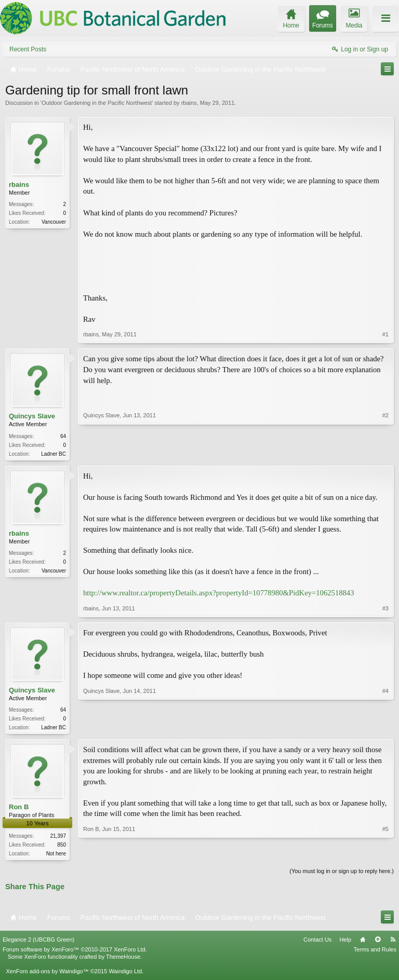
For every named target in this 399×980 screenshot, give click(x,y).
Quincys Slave (32, 416)
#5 (385, 854)
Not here (56, 856)
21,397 (58, 838)
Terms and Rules (375, 952)
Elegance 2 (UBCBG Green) (38, 943)
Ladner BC (54, 454)
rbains (189, 103)
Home (363, 943)
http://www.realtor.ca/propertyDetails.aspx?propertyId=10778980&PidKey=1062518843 (219, 594)
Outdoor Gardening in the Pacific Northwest (97, 103)
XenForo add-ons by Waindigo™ (47, 974)
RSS (393, 943)
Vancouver (54, 222)
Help (345, 943)
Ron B (19, 809)
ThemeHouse (123, 960)
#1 (385, 334)
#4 (385, 727)
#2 (385, 452)
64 (63, 436)
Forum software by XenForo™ (75, 952)
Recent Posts (28, 49)
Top (378, 943)
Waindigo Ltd (125, 974)
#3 (385, 609)
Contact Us (317, 943)
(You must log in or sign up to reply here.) (342, 874)
